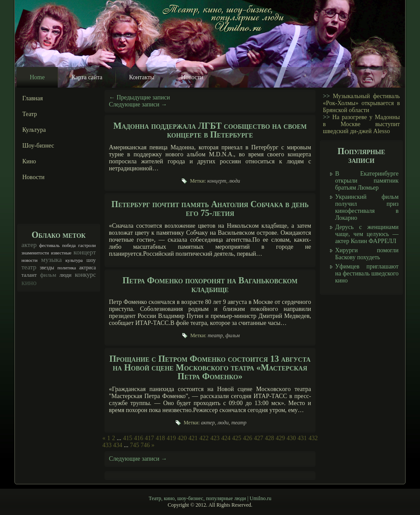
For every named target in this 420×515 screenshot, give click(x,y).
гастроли (87, 245)
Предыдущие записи (140, 97)
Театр (30, 114)
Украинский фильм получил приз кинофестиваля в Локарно (367, 207)
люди (66, 275)
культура (74, 260)
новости (30, 260)
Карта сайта (87, 77)
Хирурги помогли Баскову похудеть (367, 254)
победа (69, 245)
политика (66, 268)
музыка (51, 260)
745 (135, 445)
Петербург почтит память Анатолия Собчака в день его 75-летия (210, 208)
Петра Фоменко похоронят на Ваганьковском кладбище (210, 285)
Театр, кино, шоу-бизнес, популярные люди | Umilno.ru (210, 498)
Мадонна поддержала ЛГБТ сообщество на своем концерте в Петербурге (210, 130)
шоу (91, 260)
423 (215, 438)
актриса (87, 268)
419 (171, 438)
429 (280, 438)
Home (37, 77)
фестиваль (49, 245)
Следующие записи (138, 104)
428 (269, 438)
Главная (33, 98)
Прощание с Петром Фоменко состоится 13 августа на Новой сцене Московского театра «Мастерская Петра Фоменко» (210, 367)
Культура (34, 130)
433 (107, 445)
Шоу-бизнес (38, 146)
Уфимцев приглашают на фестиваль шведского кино (367, 273)
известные (61, 253)
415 (128, 438)
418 (160, 438)
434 (118, 445)
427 (258, 438)
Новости (192, 77)
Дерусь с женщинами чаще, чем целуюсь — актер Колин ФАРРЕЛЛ (367, 234)
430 (291, 438)
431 (302, 438)
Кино (29, 161)
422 (204, 438)
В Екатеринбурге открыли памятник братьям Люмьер (367, 181)
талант (29, 275)
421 (193, 438)
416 (138, 438)
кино (29, 283)
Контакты (142, 77)
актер (29, 245)
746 (145, 445)
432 (313, 438)
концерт (85, 252)
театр (29, 267)
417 (149, 438)
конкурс (85, 275)
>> (326, 96)
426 (248, 438)
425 (237, 438)
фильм (48, 275)
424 (226, 438)
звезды (47, 268)
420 (182, 438)
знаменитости (35, 253)
